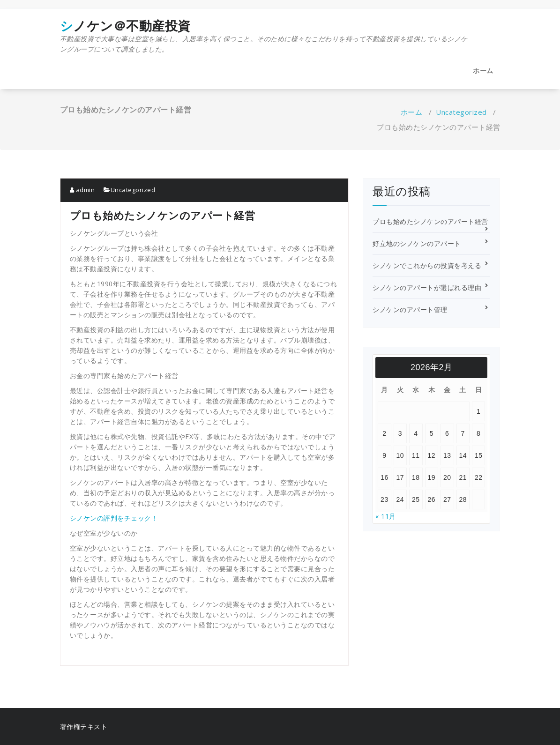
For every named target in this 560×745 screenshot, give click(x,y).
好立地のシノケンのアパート (417, 243)
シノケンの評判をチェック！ (114, 518)
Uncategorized (461, 112)
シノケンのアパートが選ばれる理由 (427, 287)
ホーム (483, 71)
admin (82, 190)
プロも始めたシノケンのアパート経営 (430, 221)
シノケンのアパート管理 (410, 309)
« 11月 (386, 516)
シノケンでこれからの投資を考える (427, 265)
